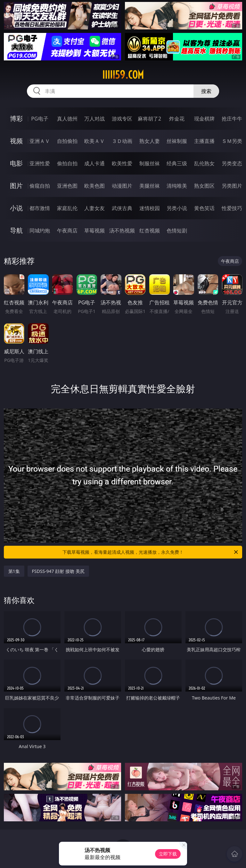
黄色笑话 (204, 208)
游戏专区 (122, 119)
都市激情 (40, 208)
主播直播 (204, 141)
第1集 (14, 571)
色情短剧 (177, 231)
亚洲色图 (67, 186)
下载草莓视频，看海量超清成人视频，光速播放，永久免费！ (151, 552)
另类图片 (232, 186)
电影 (16, 163)
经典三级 (177, 163)
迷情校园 (150, 208)
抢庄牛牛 (232, 119)
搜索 (206, 91)
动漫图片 (122, 186)
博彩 (16, 118)
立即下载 (168, 854)
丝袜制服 (177, 141)
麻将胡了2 (149, 119)
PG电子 (40, 119)
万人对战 (94, 119)
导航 (16, 230)
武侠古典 (122, 208)
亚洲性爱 (40, 163)
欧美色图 (94, 186)
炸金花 (177, 119)
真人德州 (67, 119)
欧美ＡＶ (94, 141)
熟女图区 (204, 186)
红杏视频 (150, 231)
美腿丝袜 (150, 186)
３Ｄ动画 (122, 141)
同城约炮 (40, 231)
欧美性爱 (122, 163)
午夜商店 (67, 231)
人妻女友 (94, 208)
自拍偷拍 (67, 141)
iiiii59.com (123, 75)
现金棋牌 (204, 119)
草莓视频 (94, 231)
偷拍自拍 (67, 163)
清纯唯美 (177, 186)
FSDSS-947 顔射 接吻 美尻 (58, 571)
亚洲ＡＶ (40, 141)
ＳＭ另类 (232, 141)
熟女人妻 (150, 141)
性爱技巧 (232, 208)
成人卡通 (94, 163)
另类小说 (177, 208)
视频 (16, 141)
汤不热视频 (122, 231)
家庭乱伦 (67, 208)
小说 (16, 208)
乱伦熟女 (204, 163)
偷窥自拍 (40, 186)
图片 (16, 186)
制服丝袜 (150, 163)
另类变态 (232, 163)
